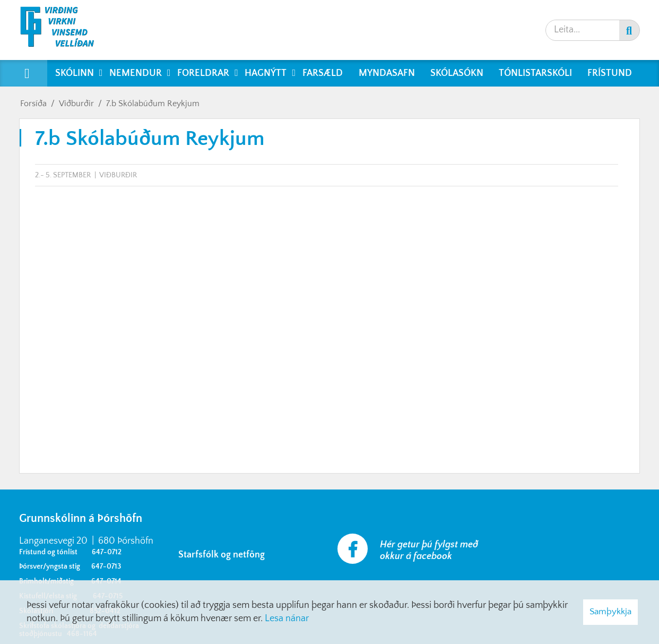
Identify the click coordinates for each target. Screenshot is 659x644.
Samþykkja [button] (610, 612)
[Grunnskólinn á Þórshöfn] (64, 30)
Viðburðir (76, 104)
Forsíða (33, 104)
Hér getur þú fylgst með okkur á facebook (429, 551)
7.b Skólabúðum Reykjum (153, 104)
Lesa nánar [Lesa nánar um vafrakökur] (287, 619)
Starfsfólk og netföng (224, 555)
